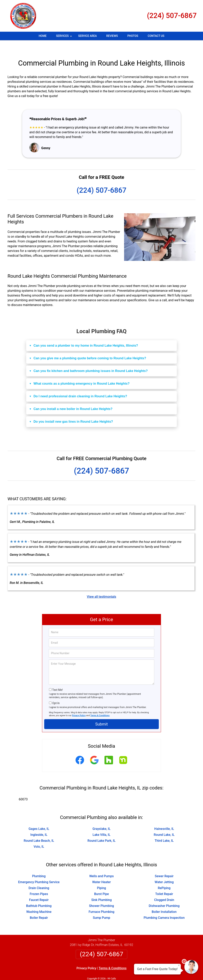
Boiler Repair (39, 906)
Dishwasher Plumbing (164, 894)
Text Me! (57, 678)
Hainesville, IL (164, 817)
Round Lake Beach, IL (39, 829)
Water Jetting (164, 870)
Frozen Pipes (39, 882)
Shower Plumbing (101, 894)
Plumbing (39, 864)
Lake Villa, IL (101, 823)
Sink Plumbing (101, 888)
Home (43, 36)
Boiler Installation (164, 900)
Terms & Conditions (100, 704)
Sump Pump (101, 906)
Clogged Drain (164, 888)
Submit (101, 712)
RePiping (164, 876)
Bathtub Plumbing (39, 894)
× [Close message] (179, 965)
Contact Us (156, 36)
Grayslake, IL (101, 817)
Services (64, 37)
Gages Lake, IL (39, 817)
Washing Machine (39, 900)
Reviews (112, 36)
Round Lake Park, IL (101, 829)
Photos (133, 36)
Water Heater (101, 870)
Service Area (87, 36)
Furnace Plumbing (101, 900)
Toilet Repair (164, 882)
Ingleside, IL (39, 823)
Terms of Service (130, 972)
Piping (101, 876)
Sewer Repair (164, 864)
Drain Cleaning (39, 876)
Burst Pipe (101, 882)
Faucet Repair (39, 888)
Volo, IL (39, 835)
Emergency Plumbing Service (39, 870)
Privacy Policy (79, 704)
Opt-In (56, 691)
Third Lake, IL (164, 829)
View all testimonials (101, 585)
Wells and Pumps (101, 864)
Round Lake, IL (164, 823)
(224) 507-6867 (172, 16)
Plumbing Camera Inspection (164, 906)
